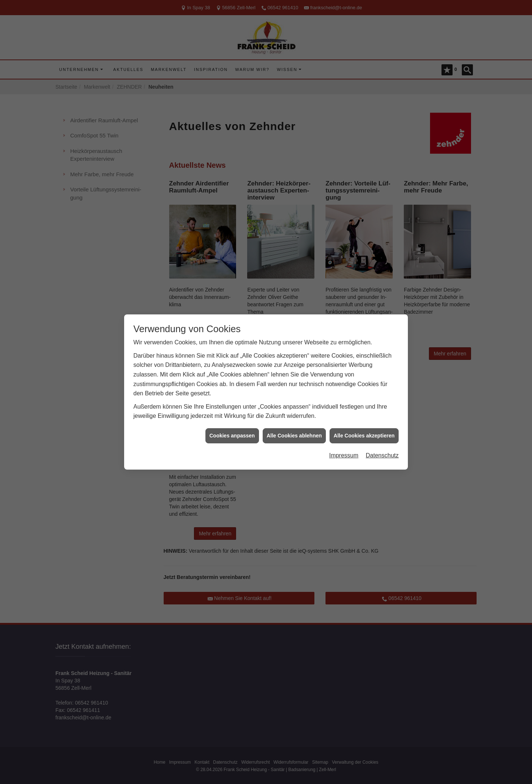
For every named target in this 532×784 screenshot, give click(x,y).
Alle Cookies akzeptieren (364, 421)
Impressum (344, 441)
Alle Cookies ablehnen (294, 421)
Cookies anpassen (232, 421)
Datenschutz (382, 441)
